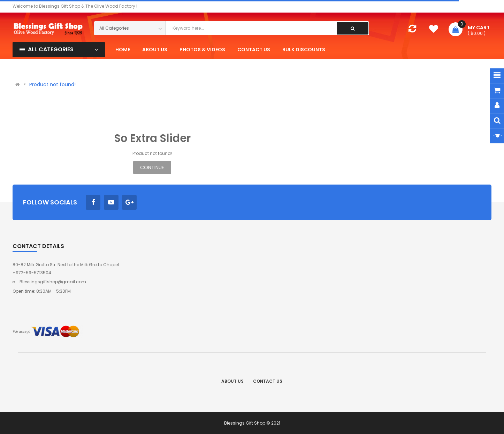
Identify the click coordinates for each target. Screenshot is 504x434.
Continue (152, 167)
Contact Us (268, 381)
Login (463, 66)
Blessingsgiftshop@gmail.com (53, 282)
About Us (232, 381)
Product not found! (52, 84)
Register (483, 66)
